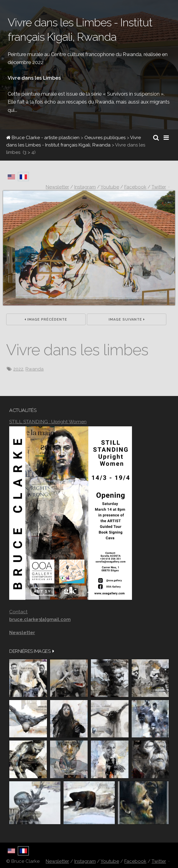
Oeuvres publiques (105, 138)
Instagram (85, 861)
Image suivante (127, 320)
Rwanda (35, 369)
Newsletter (57, 861)
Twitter (159, 861)
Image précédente (46, 320)
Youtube (110, 861)
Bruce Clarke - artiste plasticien (43, 138)
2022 (18, 369)
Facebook (135, 861)
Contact (18, 612)
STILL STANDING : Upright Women (48, 422)
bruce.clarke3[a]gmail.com (40, 619)
